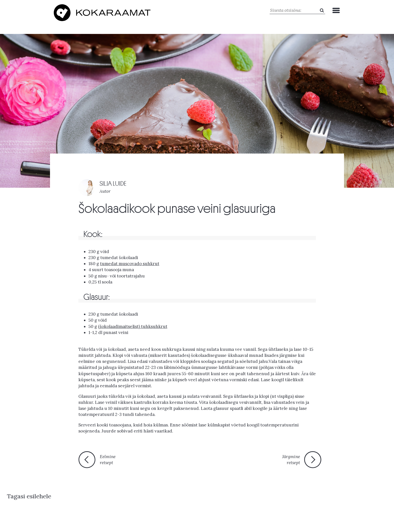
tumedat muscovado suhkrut (130, 263)
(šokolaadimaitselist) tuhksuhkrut (133, 325)
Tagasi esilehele (193, 461)
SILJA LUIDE (113, 182)
